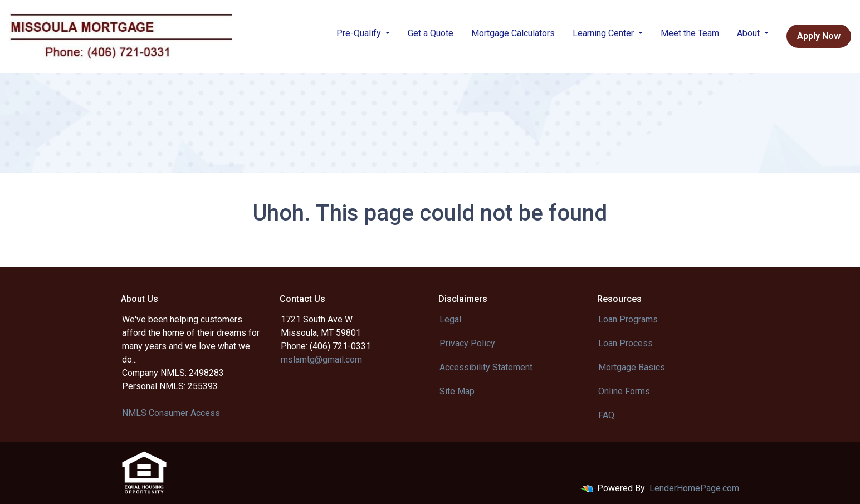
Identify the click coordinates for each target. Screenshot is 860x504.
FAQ (606, 415)
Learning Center (604, 33)
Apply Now (819, 36)
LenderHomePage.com (694, 488)
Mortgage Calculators (513, 33)
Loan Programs (628, 319)
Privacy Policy (467, 343)
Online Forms (624, 391)
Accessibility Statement (486, 367)
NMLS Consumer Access (171, 413)
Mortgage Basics (632, 367)
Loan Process (626, 343)
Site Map (457, 391)
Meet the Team (690, 33)
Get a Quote (431, 33)
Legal (450, 319)
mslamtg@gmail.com (321, 359)
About (749, 33)
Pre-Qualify (360, 33)
